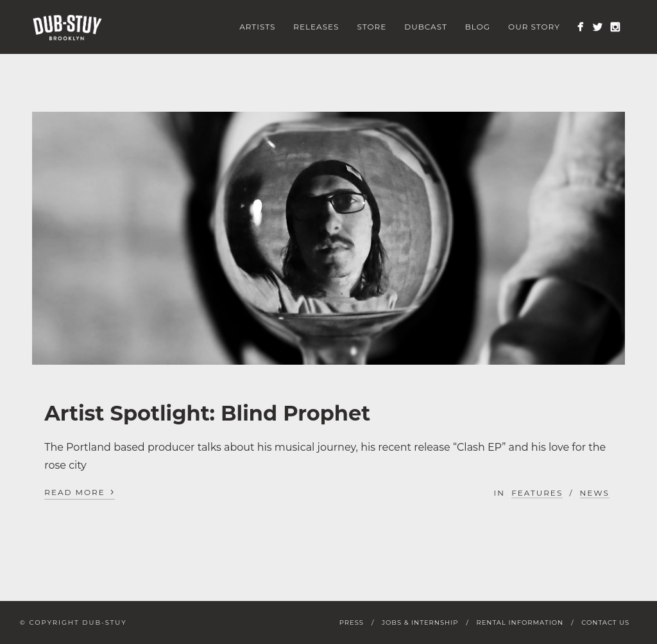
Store (371, 27)
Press (352, 622)
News (595, 493)
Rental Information (520, 622)
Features (537, 493)
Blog (478, 27)
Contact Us (605, 622)
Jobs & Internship (420, 622)
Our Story (534, 27)
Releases (316, 27)
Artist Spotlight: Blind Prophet (207, 413)
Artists (257, 27)
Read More (80, 492)
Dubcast (426, 27)
